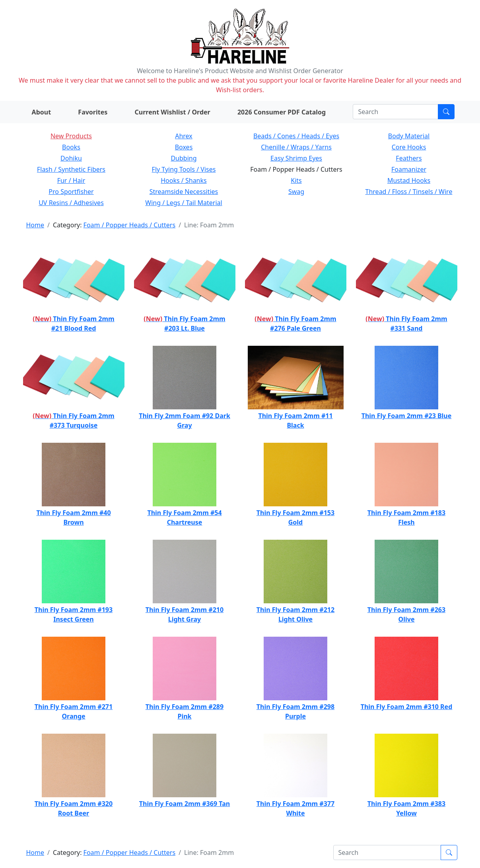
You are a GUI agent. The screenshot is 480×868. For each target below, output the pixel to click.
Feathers (409, 158)
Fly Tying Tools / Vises (184, 169)
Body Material (409, 136)
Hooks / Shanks (184, 180)
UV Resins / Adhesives (71, 203)
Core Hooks (409, 147)
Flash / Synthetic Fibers (71, 169)
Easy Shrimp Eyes (296, 158)
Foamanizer (409, 169)
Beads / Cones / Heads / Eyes (296, 136)
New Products (71, 136)
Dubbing (184, 158)
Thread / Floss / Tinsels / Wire (409, 192)
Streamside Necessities (184, 192)
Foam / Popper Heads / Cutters (130, 225)
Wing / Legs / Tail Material (184, 203)
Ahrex (184, 136)
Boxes (184, 147)
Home (35, 225)
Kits (296, 180)
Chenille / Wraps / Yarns (296, 147)
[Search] (395, 112)
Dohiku (71, 158)
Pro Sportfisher (71, 192)
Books (71, 147)
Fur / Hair (71, 180)
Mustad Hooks (409, 180)
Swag (296, 192)
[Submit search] (446, 112)
